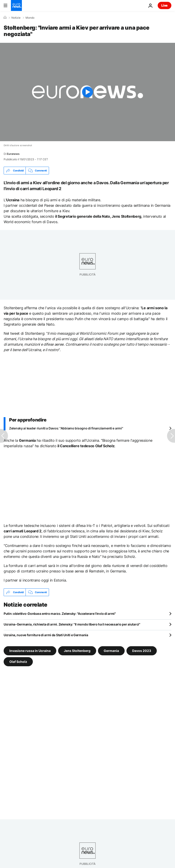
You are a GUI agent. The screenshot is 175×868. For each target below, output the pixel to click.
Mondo (30, 18)
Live (165, 5)
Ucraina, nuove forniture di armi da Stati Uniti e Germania (46, 635)
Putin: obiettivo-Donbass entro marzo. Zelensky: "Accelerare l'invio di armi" (60, 614)
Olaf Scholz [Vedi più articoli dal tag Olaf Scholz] (18, 662)
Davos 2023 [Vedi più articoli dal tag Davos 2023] (142, 651)
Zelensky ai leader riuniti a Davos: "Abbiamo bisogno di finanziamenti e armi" (66, 428)
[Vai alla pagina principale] (16, 5)
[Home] (5, 18)
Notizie (16, 18)
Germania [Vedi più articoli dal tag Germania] (111, 651)
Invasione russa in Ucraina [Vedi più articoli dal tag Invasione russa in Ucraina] (30, 651)
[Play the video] (87, 92)
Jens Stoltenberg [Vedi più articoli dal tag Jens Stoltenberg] (77, 651)
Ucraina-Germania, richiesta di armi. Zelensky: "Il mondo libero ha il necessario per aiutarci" (72, 624)
